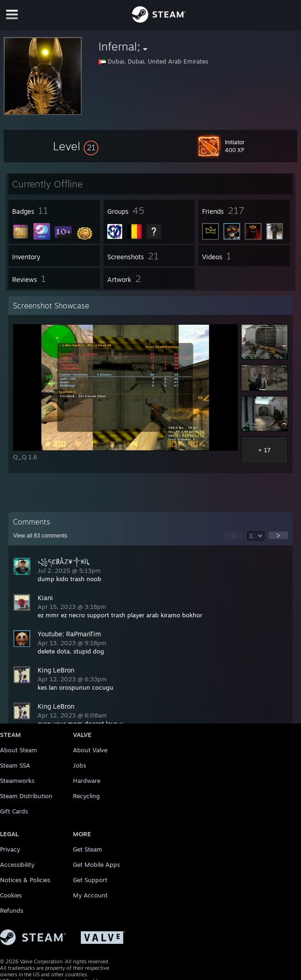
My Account (90, 895)
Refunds (12, 910)
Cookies (11, 895)
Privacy (10, 849)
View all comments (40, 536)
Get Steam (88, 849)
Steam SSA (15, 765)
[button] (76, 146)
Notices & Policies (25, 880)
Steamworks (17, 781)
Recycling (86, 796)
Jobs (79, 765)
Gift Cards (14, 811)
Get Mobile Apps (96, 865)
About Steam (19, 750)
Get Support (90, 880)
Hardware (87, 781)
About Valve (90, 750)
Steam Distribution (26, 796)
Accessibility (17, 865)
